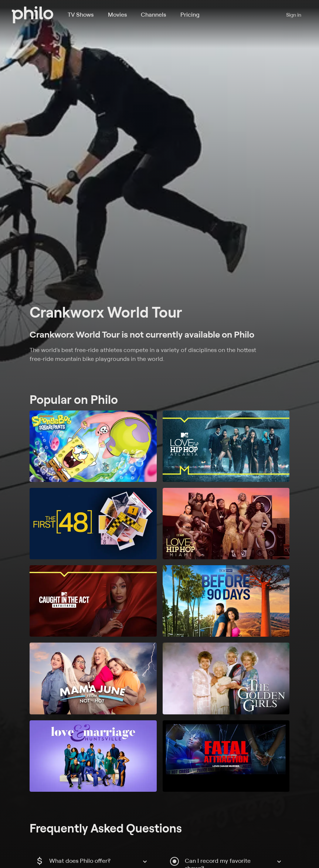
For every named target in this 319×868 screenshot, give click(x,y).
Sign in (294, 15)
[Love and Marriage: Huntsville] (93, 756)
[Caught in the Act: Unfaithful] (93, 601)
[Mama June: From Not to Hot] (93, 678)
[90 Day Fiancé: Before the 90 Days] (226, 601)
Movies (117, 14)
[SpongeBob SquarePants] (93, 446)
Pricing (190, 14)
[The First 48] (93, 524)
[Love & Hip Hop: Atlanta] (226, 446)
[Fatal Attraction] (226, 756)
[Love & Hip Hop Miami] (226, 524)
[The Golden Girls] (226, 678)
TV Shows (81, 14)
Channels (153, 14)
